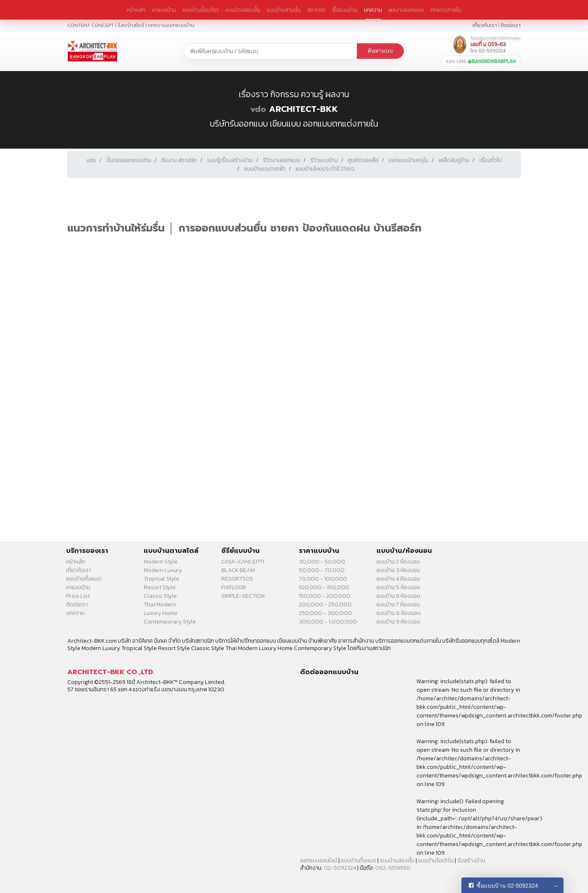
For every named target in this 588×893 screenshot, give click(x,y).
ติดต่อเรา (511, 25)
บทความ (373, 10)
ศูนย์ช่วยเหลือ (363, 160)
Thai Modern (160, 605)
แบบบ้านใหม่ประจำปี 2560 (325, 169)
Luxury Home (161, 613)
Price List (78, 596)
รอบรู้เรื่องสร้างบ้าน (230, 160)
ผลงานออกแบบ (406, 10)
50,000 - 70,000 (322, 570)
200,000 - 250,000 (325, 605)
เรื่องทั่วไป (491, 160)
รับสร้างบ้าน (471, 861)
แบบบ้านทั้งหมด (84, 579)
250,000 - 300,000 (325, 613)
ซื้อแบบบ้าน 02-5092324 (507, 886)
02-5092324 (340, 868)
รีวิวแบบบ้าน (324, 160)
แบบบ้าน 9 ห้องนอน (398, 622)
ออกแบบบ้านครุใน (409, 160)
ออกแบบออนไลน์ (319, 861)
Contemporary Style (170, 622)
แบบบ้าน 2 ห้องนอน (398, 562)
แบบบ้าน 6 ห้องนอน (398, 596)
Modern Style (161, 562)
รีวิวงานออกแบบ (282, 160)
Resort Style (160, 587)
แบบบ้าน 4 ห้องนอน (398, 579)
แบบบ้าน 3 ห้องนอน (398, 570)
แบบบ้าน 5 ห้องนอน (398, 587)
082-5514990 (393, 868)
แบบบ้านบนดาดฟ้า (265, 169)
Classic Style (160, 596)
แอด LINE (481, 61)
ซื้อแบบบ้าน (345, 10)
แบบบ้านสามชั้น (284, 10)
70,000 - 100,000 (323, 579)
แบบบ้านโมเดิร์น (436, 861)
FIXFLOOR (234, 587)
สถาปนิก (316, 10)
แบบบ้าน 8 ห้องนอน (399, 613)
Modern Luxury (163, 570)
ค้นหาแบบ (380, 51)
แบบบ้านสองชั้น (243, 10)
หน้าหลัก (136, 10)
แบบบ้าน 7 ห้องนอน (398, 605)
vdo (258, 109)
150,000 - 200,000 (325, 596)
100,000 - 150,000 (324, 587)
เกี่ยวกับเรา (485, 25)
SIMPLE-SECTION (243, 596)
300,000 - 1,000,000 (328, 622)
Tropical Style (161, 579)
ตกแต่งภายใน (446, 10)
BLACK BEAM (238, 570)
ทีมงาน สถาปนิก (179, 160)
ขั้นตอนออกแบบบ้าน (129, 160)
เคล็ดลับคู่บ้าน (454, 160)
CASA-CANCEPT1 (243, 562)
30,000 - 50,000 (322, 562)
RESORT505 (237, 579)
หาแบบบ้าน (164, 10)
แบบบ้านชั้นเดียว (201, 10)
